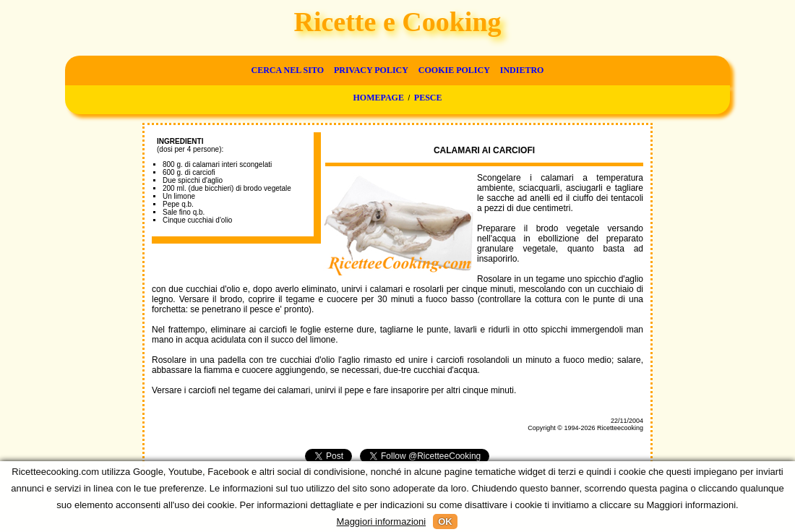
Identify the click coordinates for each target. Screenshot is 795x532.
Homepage (378, 98)
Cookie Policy (454, 70)
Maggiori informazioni (382, 522)
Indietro (522, 70)
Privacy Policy (371, 70)
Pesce (428, 98)
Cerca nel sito (288, 70)
